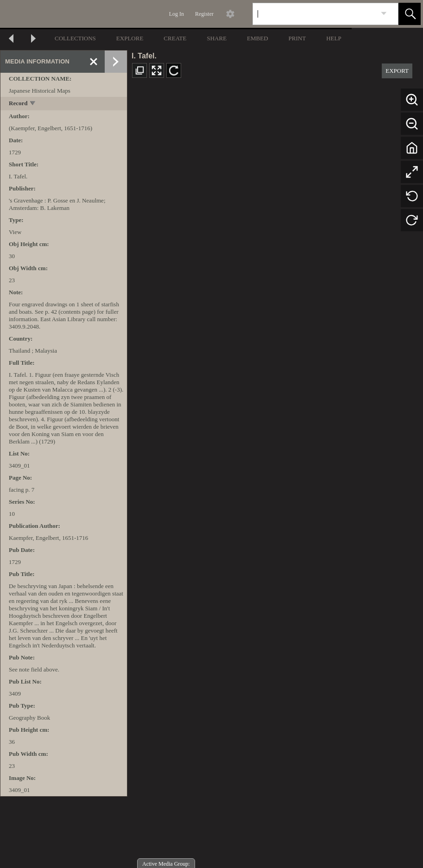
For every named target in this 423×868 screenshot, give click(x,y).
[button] (410, 14)
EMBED (258, 38)
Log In (177, 14)
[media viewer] (275, 477)
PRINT (297, 38)
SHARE (217, 38)
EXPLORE (130, 38)
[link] (384, 14)
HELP (334, 38)
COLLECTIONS (75, 38)
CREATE (175, 38)
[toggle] (33, 104)
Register (204, 14)
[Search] (315, 14)
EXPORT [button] (397, 71)
